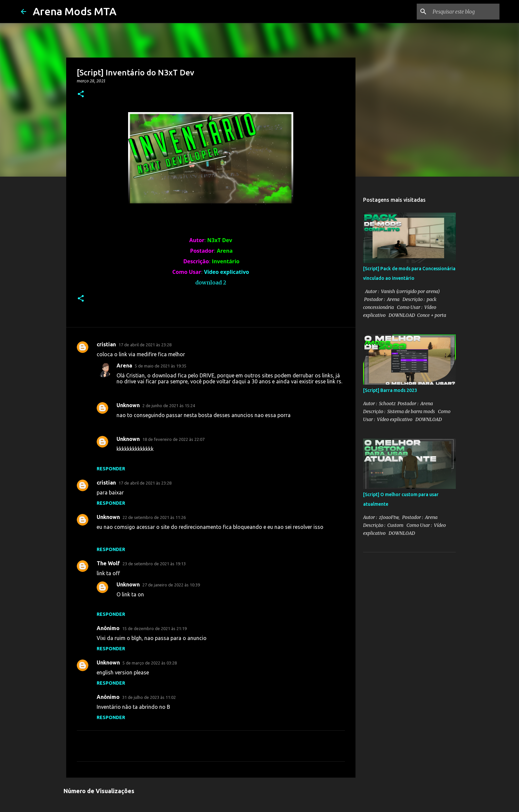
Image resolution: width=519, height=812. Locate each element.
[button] (81, 94)
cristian (106, 344)
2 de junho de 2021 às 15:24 (169, 406)
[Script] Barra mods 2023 (390, 390)
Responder (111, 469)
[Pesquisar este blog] (465, 12)
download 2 (211, 282)
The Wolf (108, 563)
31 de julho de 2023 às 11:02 (149, 697)
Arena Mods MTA (75, 11)
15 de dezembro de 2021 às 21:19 (154, 628)
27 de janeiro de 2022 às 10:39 (171, 585)
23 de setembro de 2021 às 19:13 (154, 564)
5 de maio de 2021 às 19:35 (161, 366)
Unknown (128, 405)
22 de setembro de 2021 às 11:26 (154, 517)
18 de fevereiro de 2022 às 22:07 (173, 439)
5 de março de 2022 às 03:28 (150, 663)
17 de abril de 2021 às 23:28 (145, 345)
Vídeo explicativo (226, 272)
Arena (124, 365)
